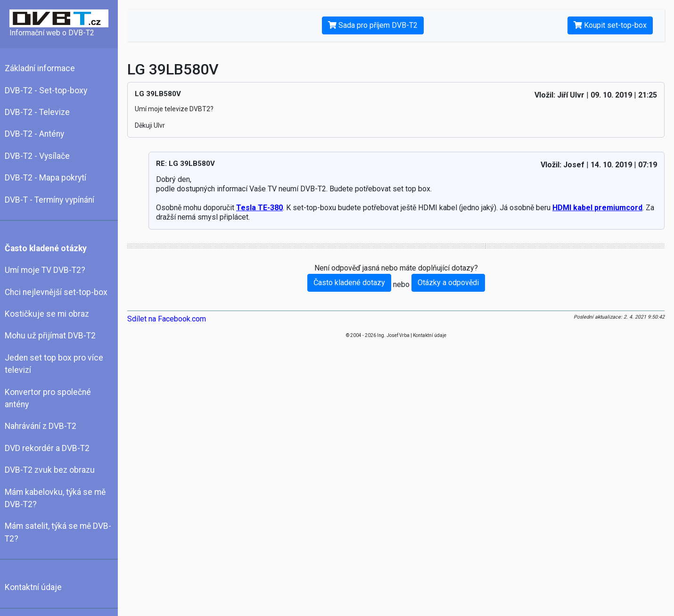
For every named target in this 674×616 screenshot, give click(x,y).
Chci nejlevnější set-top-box (56, 292)
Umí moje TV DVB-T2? (45, 270)
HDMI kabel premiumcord (597, 208)
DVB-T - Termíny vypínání (49, 200)
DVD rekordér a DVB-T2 (47, 448)
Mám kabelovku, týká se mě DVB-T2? (55, 498)
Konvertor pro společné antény (48, 398)
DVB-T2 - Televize (37, 112)
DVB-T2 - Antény (34, 134)
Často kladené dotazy (349, 283)
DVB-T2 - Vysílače (37, 156)
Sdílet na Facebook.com (167, 319)
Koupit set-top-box (610, 25)
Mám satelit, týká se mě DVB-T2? (58, 532)
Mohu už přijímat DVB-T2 (50, 336)
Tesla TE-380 (259, 208)
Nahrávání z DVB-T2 (41, 426)
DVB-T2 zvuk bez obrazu (50, 470)
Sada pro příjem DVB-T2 (373, 25)
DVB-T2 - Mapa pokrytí (45, 178)
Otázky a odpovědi (448, 283)
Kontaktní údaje (33, 587)
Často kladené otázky (46, 248)
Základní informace (40, 68)
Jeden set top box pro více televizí (54, 364)
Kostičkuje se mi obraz (47, 314)
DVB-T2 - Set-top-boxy (46, 90)
